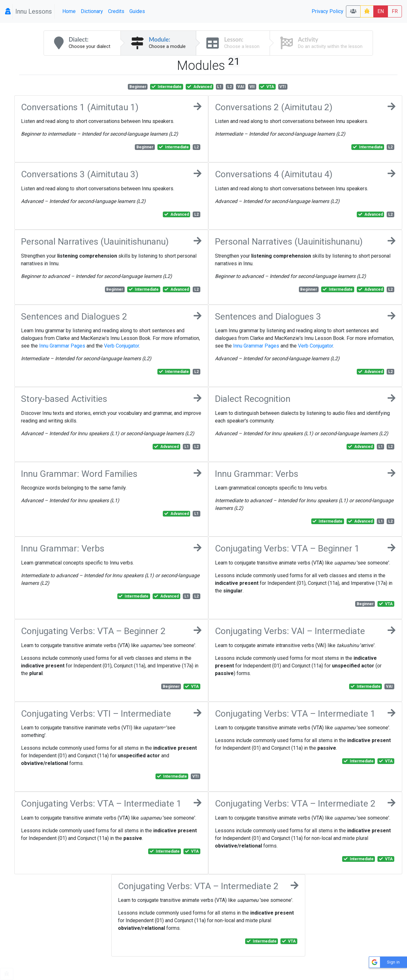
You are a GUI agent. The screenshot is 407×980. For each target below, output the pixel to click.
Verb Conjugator (121, 346)
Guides (137, 11)
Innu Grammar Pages (62, 346)
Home (69, 11)
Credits (116, 11)
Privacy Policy (328, 11)
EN (381, 11)
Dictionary (92, 11)
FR (395, 11)
